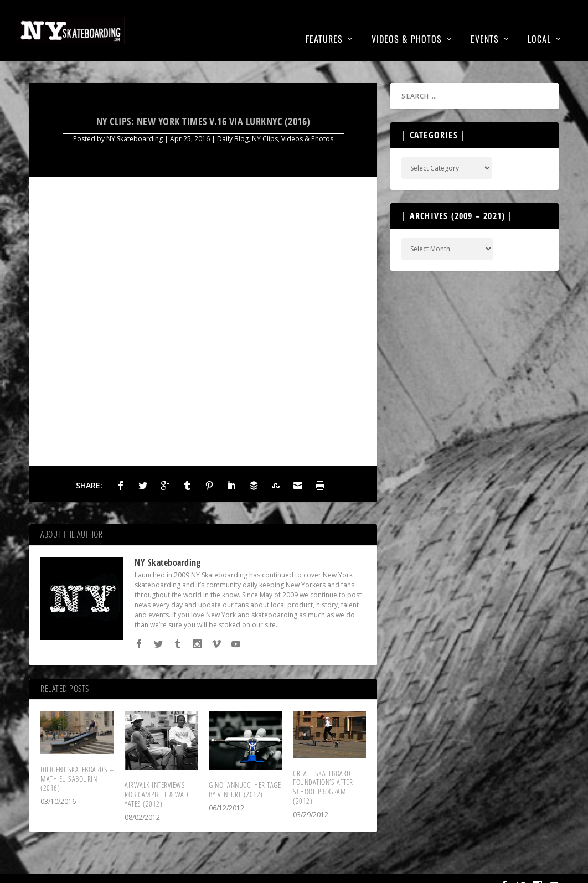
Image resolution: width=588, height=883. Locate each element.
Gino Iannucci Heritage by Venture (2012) (245, 773)
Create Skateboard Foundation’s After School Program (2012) (323, 770)
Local (539, 23)
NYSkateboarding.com (88, 870)
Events (485, 23)
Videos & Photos (407, 23)
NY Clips (265, 122)
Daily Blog (233, 122)
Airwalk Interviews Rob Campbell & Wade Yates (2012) (158, 778)
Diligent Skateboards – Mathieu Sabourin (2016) (77, 762)
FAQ (482, 869)
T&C (458, 869)
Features (324, 23)
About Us (423, 869)
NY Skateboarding (135, 122)
